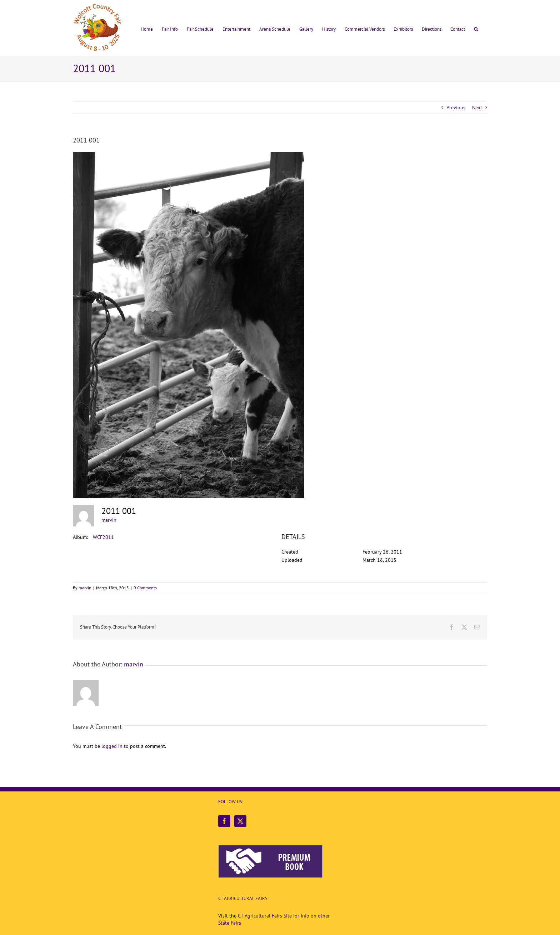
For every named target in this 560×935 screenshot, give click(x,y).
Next (477, 107)
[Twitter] (240, 821)
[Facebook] (224, 821)
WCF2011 (103, 537)
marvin (109, 520)
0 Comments (145, 588)
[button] (476, 28)
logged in (112, 746)
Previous (456, 107)
